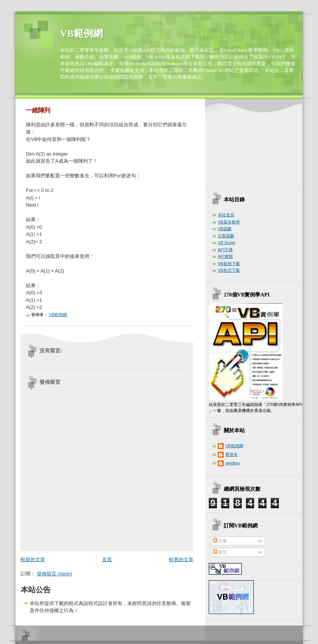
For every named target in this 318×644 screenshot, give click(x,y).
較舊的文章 (181, 559)
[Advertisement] (249, 144)
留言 (220, 552)
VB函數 (225, 229)
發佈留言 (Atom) (55, 574)
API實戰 (225, 256)
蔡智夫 (231, 454)
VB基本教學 (229, 222)
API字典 (225, 250)
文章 (220, 541)
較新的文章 (33, 559)
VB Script (226, 243)
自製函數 (226, 236)
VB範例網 (81, 34)
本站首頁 (226, 215)
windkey (233, 463)
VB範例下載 (229, 264)
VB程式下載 (229, 270)
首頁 (107, 559)
